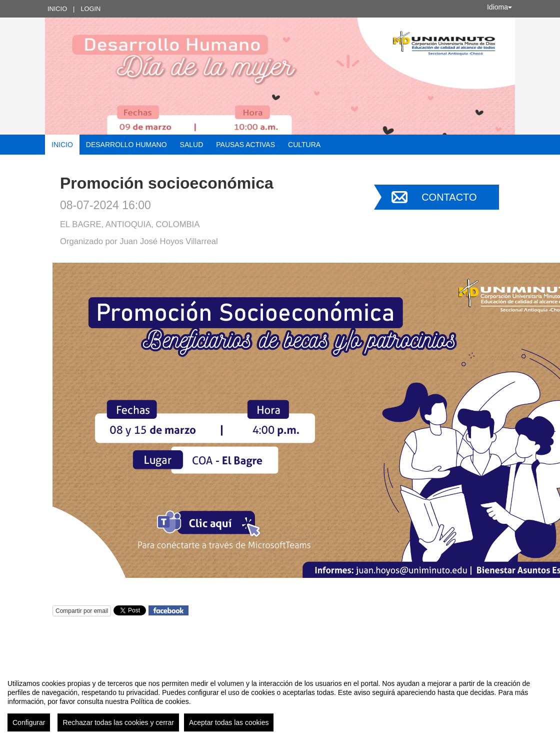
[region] (280, 701)
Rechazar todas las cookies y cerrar (118, 722)
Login (90, 9)
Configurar (29, 722)
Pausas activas (245, 145)
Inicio (57, 9)
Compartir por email (82, 611)
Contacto (449, 197)
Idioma (499, 7)
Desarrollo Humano (126, 145)
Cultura (304, 145)
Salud (192, 145)
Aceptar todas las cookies (229, 722)
